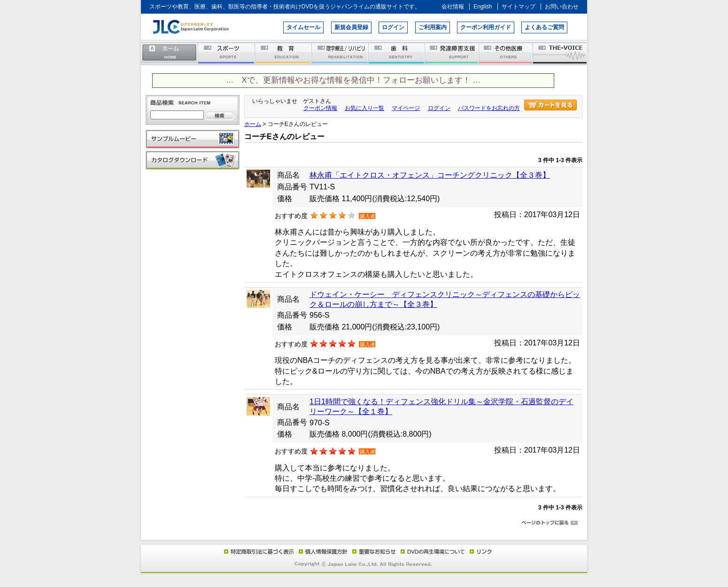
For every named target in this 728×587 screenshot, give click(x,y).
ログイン (393, 27)
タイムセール (303, 27)
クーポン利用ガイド (486, 27)
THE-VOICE (560, 53)
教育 (283, 53)
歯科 (397, 53)
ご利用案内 (433, 27)
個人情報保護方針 (322, 551)
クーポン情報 (320, 108)
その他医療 (507, 53)
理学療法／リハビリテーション (340, 53)
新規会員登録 (351, 27)
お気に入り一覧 (364, 108)
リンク (480, 551)
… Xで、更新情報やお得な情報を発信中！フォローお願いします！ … (353, 80)
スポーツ (227, 53)
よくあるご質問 (544, 27)
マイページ (406, 108)
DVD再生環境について (434, 551)
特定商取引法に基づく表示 (258, 551)
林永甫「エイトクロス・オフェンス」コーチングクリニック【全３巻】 (430, 175)
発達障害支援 (453, 53)
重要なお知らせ (372, 551)
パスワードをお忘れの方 (489, 108)
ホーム (170, 53)
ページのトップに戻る (364, 523)
